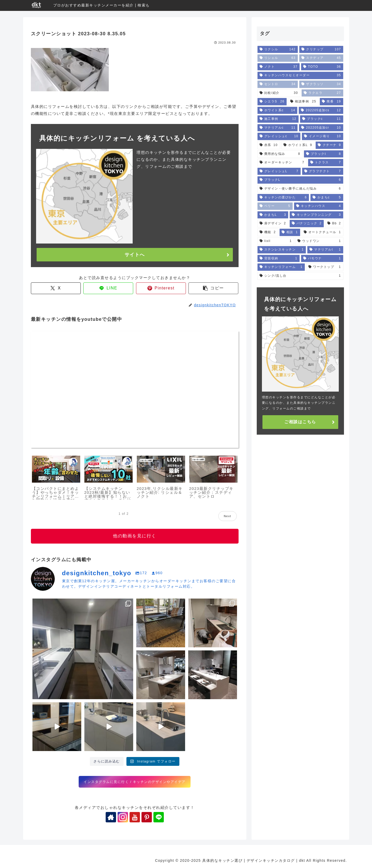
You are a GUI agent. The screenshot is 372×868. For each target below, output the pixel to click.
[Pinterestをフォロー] (147, 817)
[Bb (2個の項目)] (334, 224)
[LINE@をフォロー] (159, 817)
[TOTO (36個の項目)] (322, 67)
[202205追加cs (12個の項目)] (321, 110)
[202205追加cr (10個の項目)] (321, 128)
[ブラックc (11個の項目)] (322, 119)
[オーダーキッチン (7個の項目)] (282, 163)
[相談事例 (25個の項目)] (303, 102)
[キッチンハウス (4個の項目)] (319, 206)
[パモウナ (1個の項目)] (322, 259)
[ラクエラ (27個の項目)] (322, 93)
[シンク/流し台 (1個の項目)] (300, 276)
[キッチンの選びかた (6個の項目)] (283, 198)
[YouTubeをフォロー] (135, 817)
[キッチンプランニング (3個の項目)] (316, 215)
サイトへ (135, 255)
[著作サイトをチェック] (111, 817)
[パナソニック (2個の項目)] (307, 224)
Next (228, 516)
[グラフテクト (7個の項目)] (323, 171)
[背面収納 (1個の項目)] (279, 259)
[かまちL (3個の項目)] (273, 215)
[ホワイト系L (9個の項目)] (298, 145)
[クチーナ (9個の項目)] (329, 145)
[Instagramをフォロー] (123, 817)
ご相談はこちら (300, 422)
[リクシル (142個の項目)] (278, 50)
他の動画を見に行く (135, 536)
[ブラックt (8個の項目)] (324, 154)
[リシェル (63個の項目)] (278, 58)
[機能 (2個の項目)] (268, 232)
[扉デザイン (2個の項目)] (273, 224)
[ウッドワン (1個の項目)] (319, 241)
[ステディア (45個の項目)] (321, 58)
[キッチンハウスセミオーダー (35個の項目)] (300, 75)
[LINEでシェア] (108, 288)
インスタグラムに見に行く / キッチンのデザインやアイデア (134, 782)
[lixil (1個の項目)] (276, 241)
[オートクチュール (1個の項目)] (322, 232)
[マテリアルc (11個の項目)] (278, 128)
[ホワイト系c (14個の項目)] (278, 110)
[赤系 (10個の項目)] (269, 145)
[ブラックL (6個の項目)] (300, 180)
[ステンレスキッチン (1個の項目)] (282, 250)
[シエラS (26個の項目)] (272, 102)
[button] (213, 288)
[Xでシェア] (56, 288)
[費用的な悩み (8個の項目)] (280, 154)
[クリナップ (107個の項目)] (321, 50)
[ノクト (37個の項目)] (279, 67)
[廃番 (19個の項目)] (331, 102)
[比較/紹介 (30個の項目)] (279, 93)
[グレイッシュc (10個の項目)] (279, 136)
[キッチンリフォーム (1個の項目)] (281, 267)
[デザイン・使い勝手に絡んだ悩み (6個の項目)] (300, 189)
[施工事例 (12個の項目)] (278, 119)
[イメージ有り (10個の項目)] (322, 136)
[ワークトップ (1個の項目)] (325, 267)
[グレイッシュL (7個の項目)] (279, 171)
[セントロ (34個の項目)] (278, 84)
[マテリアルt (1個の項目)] (325, 250)
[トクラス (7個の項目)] (326, 163)
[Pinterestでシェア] (161, 288)
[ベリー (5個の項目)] (275, 206)
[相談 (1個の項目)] (290, 232)
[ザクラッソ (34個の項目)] (321, 84)
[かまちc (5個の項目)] (327, 198)
